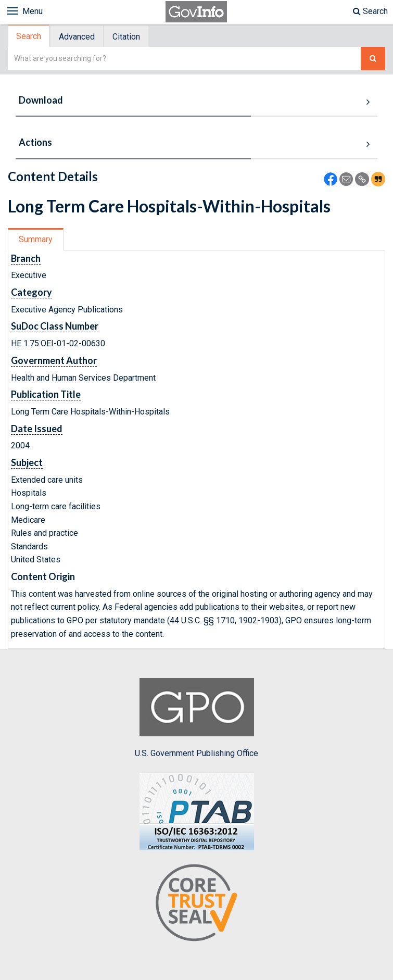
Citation (126, 37)
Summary (36, 239)
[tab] (29, 36)
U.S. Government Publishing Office (196, 718)
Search (370, 11)
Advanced (77, 37)
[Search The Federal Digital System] (373, 59)
